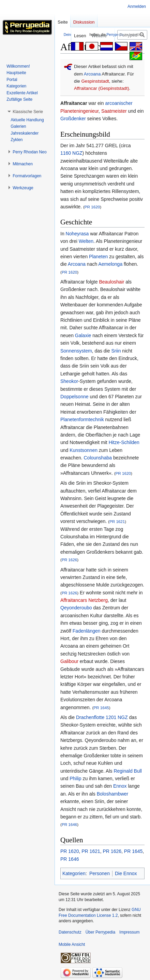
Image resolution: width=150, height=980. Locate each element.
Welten (86, 241)
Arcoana (92, 74)
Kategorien (74, 873)
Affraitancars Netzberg (84, 600)
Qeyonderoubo (76, 608)
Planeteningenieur (79, 111)
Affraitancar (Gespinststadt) (102, 88)
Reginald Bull (128, 771)
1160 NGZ (71, 153)
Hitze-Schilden (124, 442)
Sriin (116, 351)
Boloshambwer (113, 794)
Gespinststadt (95, 81)
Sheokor (69, 381)
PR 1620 (92, 207)
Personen (100, 873)
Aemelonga (110, 264)
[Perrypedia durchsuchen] (132, 35)
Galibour (69, 661)
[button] (28, 112)
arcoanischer (119, 103)
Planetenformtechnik (82, 419)
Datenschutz (70, 932)
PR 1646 (69, 824)
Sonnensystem (76, 351)
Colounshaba (98, 458)
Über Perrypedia (100, 932)
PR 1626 (69, 560)
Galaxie (83, 335)
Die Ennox (126, 873)
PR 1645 (101, 708)
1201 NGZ (117, 717)
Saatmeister (114, 111)
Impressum (129, 932)
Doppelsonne (74, 397)
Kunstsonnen (84, 450)
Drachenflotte (90, 717)
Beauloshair (111, 282)
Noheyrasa (77, 234)
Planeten (98, 257)
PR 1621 (117, 521)
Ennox (120, 786)
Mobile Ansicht (72, 944)
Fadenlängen (87, 631)
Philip (75, 778)
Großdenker (73, 119)
